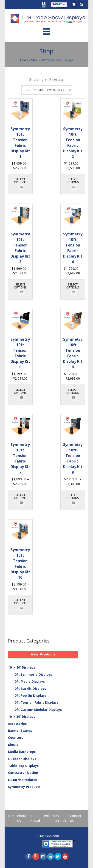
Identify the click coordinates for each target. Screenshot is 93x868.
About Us (22, 818)
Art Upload (35, 818)
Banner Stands (20, 731)
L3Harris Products (22, 780)
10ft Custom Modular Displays (37, 710)
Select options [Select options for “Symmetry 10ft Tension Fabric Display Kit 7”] (20, 496)
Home (24, 60)
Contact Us (76, 818)
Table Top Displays (23, 766)
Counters (15, 737)
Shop (35, 60)
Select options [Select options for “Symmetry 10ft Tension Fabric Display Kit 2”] (73, 181)
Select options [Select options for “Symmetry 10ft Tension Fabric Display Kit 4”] (73, 286)
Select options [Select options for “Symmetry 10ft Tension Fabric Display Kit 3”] (20, 286)
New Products (43, 654)
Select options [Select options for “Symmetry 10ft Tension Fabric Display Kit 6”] (20, 391)
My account (61, 818)
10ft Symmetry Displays (32, 674)
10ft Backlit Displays (29, 689)
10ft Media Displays (29, 681)
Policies (49, 816)
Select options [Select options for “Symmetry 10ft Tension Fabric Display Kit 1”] (20, 181)
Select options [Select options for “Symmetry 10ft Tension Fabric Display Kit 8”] (73, 391)
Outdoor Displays (22, 759)
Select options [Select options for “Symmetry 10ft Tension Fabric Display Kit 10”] (20, 602)
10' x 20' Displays (22, 716)
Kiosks (13, 745)
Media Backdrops (22, 752)
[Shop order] (47, 90)
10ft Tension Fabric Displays (36, 702)
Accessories (17, 724)
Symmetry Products (24, 787)
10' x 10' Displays (22, 667)
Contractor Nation (23, 773)
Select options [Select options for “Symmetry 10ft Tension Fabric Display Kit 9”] (73, 496)
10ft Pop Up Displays (30, 695)
